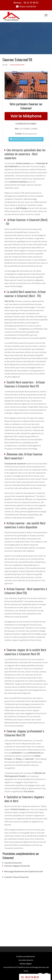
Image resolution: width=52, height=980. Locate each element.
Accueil (5, 65)
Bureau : (26, 3)
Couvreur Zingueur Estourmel (17, 866)
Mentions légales (26, 964)
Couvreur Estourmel (13, 863)
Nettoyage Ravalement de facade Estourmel (24, 871)
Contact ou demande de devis (26, 139)
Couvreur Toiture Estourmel (16, 877)
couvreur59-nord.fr (28, 956)
